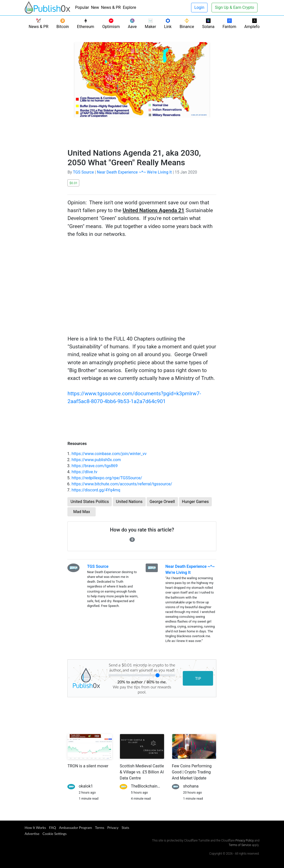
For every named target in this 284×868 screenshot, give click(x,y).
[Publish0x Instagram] (256, 828)
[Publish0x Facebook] (248, 828)
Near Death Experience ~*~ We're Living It (134, 172)
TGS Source (83, 172)
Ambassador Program (76, 828)
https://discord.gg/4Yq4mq (96, 490)
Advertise (32, 834)
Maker (151, 24)
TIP (198, 678)
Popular (82, 7)
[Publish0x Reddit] (254, 828)
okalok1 (86, 786)
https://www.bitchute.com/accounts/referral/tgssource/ (122, 484)
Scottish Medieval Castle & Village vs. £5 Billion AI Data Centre (142, 772)
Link (168, 24)
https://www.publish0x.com (96, 460)
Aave (132, 24)
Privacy (113, 828)
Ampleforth (254, 24)
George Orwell (162, 502)
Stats (125, 828)
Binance (187, 24)
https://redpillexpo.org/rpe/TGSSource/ (107, 478)
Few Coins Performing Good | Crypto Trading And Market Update (192, 772)
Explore (129, 7)
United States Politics (90, 502)
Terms (100, 828)
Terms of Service (240, 845)
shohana (191, 786)
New (95, 7)
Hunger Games (195, 502)
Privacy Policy (245, 841)
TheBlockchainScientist (152, 786)
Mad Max (82, 512)
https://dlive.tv (84, 472)
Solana (208, 24)
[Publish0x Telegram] (252, 828)
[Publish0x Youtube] (259, 828)
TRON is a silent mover (88, 766)
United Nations (129, 502)
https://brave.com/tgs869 (94, 466)
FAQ (53, 828)
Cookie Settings (55, 834)
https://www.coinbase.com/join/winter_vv (109, 454)
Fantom (229, 24)
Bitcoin (63, 24)
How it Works (35, 828)
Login (199, 7)
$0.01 (73, 183)
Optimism (111, 24)
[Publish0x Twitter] (250, 828)
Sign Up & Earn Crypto (234, 7)
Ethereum (86, 24)
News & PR (111, 7)
